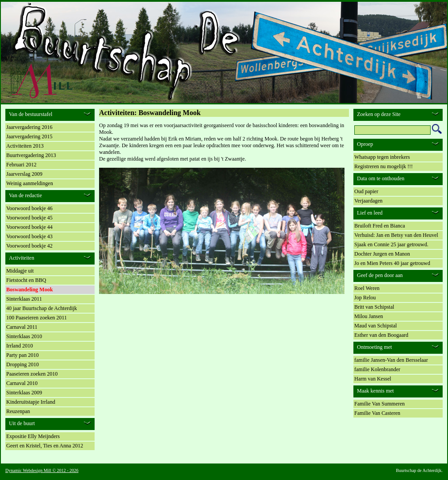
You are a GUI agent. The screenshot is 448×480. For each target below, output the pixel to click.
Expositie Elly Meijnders (33, 436)
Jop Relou (365, 298)
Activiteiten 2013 (25, 146)
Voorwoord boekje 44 (29, 227)
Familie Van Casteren (377, 413)
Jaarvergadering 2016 (29, 127)
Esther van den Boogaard (381, 335)
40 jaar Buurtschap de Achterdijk (42, 308)
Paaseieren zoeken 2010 (32, 374)
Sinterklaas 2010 (24, 336)
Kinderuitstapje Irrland (31, 402)
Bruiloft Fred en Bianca (380, 226)
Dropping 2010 (23, 364)
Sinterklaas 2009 (24, 393)
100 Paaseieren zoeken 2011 (37, 318)
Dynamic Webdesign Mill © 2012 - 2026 (42, 470)
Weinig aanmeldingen (30, 183)
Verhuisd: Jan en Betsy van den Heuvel (396, 235)
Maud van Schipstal (375, 326)
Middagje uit (20, 271)
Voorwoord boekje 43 (29, 236)
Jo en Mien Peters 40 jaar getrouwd (392, 263)
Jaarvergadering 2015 (29, 137)
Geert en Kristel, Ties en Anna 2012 (45, 446)
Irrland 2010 (20, 346)
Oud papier (366, 191)
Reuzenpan (18, 411)
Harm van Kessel (373, 379)
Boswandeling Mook (29, 290)
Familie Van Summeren (380, 404)
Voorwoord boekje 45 (29, 218)
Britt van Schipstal (374, 307)
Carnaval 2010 (22, 383)
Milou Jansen (369, 316)
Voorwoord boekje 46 (29, 208)
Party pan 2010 (23, 355)
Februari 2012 (21, 165)
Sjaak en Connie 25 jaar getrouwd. (391, 244)
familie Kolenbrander (377, 369)
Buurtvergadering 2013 (31, 155)
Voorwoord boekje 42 (29, 246)
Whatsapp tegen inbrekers (382, 157)
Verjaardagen (368, 201)
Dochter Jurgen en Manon (382, 254)
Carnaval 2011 (22, 327)
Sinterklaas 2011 (24, 299)
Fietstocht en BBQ (26, 280)
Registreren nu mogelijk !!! (384, 166)
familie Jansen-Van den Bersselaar (391, 360)
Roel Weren (367, 288)
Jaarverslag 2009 (24, 174)
